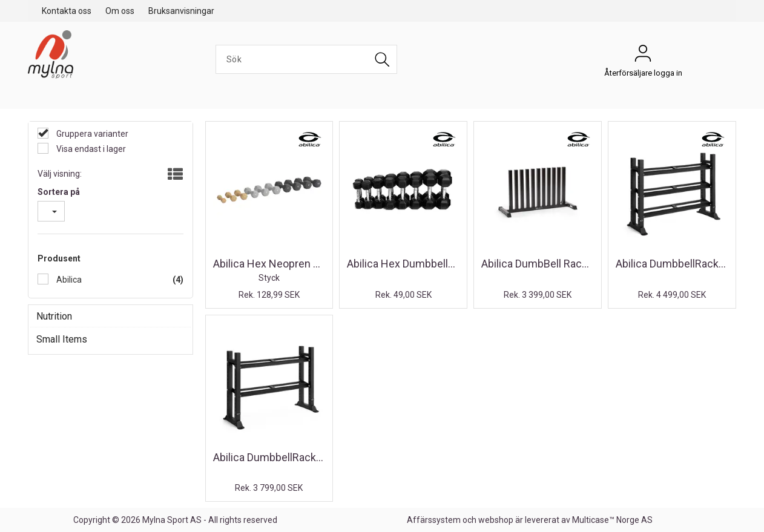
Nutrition (54, 316)
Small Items (62, 339)
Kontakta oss (67, 11)
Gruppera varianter (91, 134)
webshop (496, 520)
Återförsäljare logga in (643, 56)
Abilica (68, 280)
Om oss (120, 11)
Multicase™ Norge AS (612, 520)
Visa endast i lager (90, 149)
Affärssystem (434, 520)
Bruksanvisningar (181, 11)
